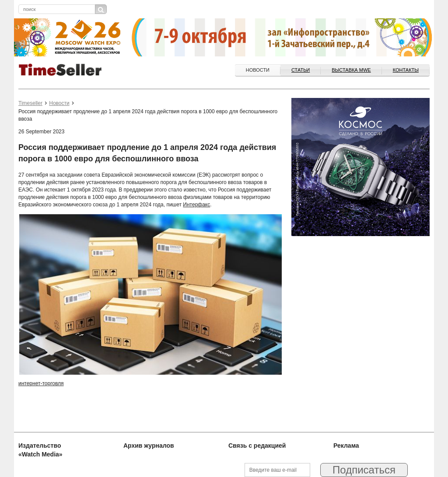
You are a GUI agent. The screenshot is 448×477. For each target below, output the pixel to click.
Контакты (406, 70)
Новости (258, 70)
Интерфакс (196, 205)
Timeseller (30, 103)
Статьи (301, 70)
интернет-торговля (41, 383)
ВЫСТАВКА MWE (351, 70)
